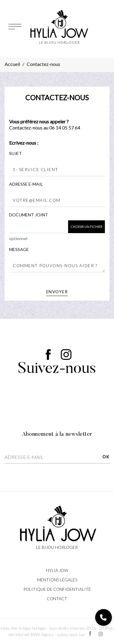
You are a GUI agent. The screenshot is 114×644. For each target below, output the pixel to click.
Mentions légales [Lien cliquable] (57, 580)
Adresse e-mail (26, 184)
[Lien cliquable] (57, 527)
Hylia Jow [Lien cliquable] (57, 570)
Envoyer (57, 292)
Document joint (29, 215)
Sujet (16, 153)
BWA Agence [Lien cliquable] (42, 635)
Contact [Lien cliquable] (57, 599)
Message (19, 249)
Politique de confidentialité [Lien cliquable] (57, 589)
